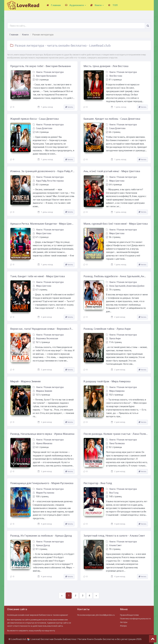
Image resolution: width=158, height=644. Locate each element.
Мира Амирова (117, 391)
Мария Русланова (45, 493)
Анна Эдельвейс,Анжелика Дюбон (127, 286)
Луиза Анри (115, 338)
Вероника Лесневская (47, 338)
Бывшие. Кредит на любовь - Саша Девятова (112, 119)
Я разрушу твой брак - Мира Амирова (107, 381)
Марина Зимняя (44, 391)
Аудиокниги (75, 5)
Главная (54, 5)
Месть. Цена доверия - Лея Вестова (106, 66)
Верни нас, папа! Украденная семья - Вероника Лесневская (42, 329)
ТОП (113, 5)
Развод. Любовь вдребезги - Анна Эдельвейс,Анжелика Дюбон (116, 276)
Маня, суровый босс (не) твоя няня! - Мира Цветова (116, 224)
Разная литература (54, 72)
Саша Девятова (44, 128)
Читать (69, 107)
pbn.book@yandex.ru (105, 615)
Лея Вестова (116, 76)
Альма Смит (115, 545)
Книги (97, 5)
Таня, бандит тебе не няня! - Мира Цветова (37, 276)
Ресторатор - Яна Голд (98, 483)
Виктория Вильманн (46, 76)
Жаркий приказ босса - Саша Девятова (34, 119)
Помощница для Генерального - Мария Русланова (42, 483)
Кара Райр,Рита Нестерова (50, 181)
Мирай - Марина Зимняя (25, 381)
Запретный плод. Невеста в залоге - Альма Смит (114, 536)
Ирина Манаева (44, 443)
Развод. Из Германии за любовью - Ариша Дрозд (41, 536)
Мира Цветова (117, 181)
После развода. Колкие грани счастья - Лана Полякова (116, 434)
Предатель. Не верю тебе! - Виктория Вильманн (41, 66)
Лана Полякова (117, 443)
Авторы (124, 622)
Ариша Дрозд (43, 545)
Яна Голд (114, 493)
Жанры (123, 626)
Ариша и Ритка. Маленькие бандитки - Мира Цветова (42, 224)
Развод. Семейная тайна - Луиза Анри (107, 329)
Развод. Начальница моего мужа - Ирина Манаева (42, 434)
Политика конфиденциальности (135, 619)
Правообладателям (129, 615)
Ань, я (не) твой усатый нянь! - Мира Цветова (112, 171)
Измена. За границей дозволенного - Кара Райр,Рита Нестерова (42, 171)
